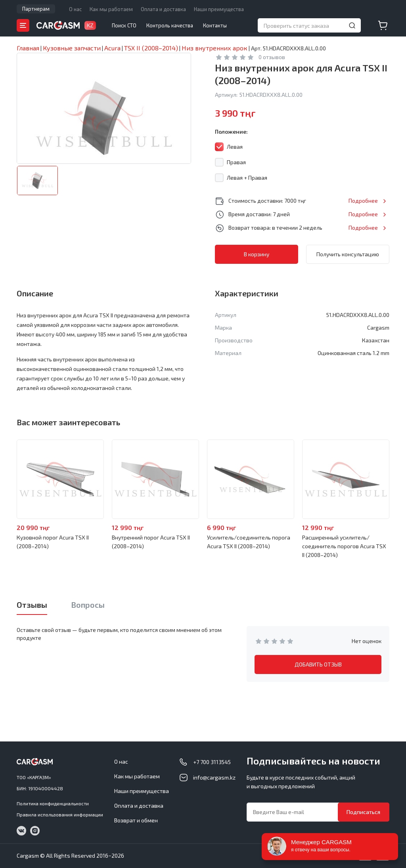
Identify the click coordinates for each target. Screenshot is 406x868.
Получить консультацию (348, 254)
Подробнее (363, 201)
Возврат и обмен (136, 820)
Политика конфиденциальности (53, 803)
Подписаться (363, 812)
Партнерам (36, 9)
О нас (75, 9)
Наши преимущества (219, 9)
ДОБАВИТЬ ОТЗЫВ (318, 664)
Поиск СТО (124, 25)
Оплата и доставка (163, 9)
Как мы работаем (111, 9)
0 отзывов (272, 57)
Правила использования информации (60, 814)
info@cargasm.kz (214, 777)
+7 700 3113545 (212, 762)
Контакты (215, 25)
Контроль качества (170, 25)
